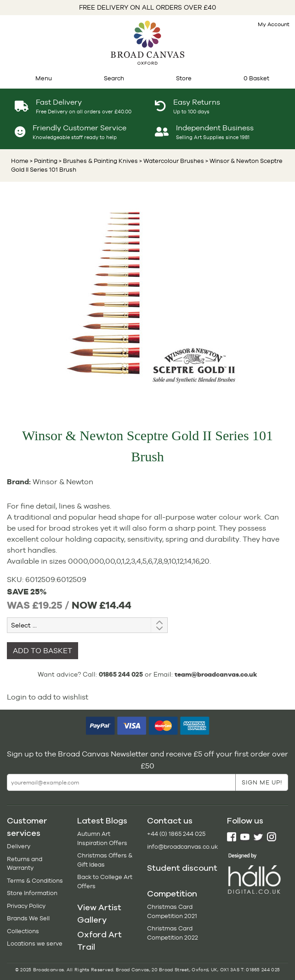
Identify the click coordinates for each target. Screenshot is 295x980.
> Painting (44, 161)
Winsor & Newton (63, 482)
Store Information (32, 893)
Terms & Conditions (35, 881)
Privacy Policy (26, 906)
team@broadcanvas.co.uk (216, 674)
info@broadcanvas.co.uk (182, 847)
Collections (23, 931)
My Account (274, 24)
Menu (44, 78)
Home (20, 161)
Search (114, 78)
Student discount (182, 868)
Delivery (19, 846)
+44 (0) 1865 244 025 (176, 834)
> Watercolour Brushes (171, 161)
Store (184, 78)
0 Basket (256, 78)
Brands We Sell (28, 918)
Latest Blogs (102, 821)
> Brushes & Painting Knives (98, 161)
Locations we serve (35, 944)
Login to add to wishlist (48, 697)
